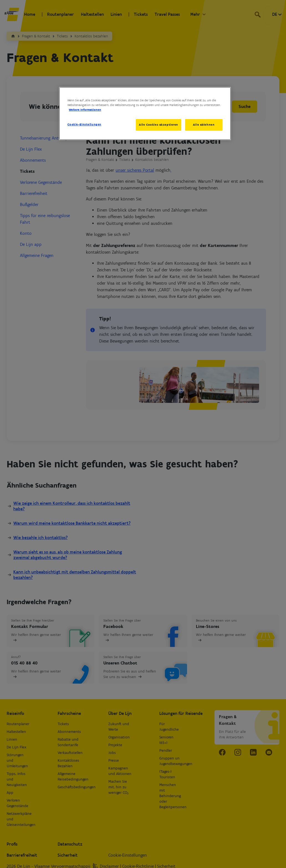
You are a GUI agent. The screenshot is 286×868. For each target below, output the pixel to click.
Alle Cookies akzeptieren (159, 125)
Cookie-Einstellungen (84, 124)
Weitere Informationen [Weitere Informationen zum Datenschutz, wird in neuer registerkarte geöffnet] (85, 110)
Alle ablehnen (204, 125)
